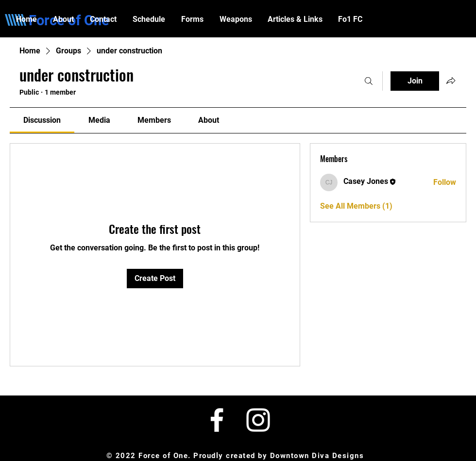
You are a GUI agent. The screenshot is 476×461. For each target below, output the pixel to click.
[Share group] (451, 81)
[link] (42, 120)
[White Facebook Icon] (217, 420)
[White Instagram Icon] (258, 420)
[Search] (369, 81)
